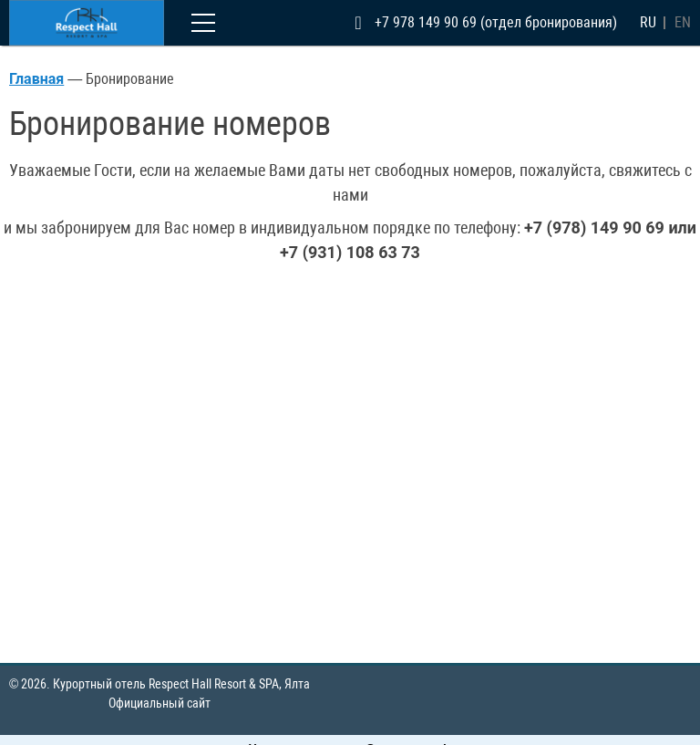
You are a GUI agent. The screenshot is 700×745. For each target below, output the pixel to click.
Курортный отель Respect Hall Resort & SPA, (181, 684)
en (683, 22)
